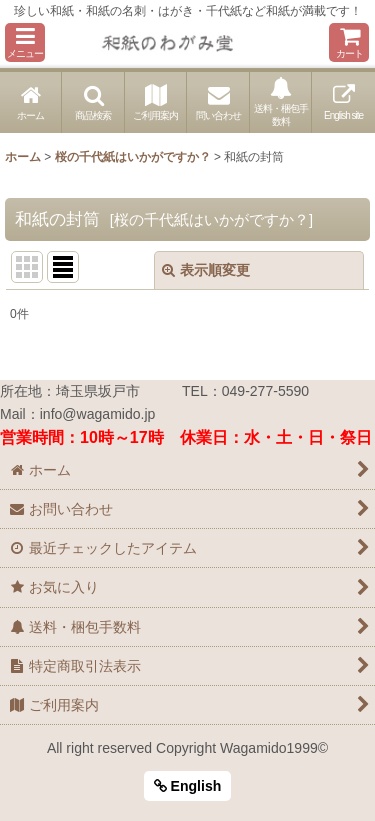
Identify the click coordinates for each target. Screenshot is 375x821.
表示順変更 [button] (206, 270)
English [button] (188, 786)
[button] (25, 42)
